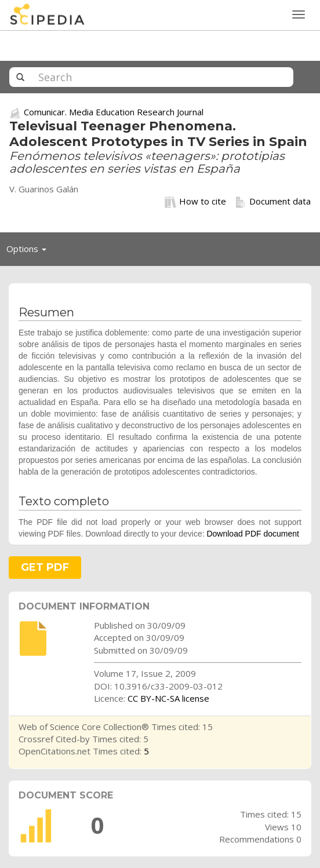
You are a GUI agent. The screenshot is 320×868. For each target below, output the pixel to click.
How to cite (195, 202)
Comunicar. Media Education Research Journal (114, 112)
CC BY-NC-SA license (168, 698)
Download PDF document (253, 534)
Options (30, 251)
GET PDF (45, 567)
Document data (273, 202)
